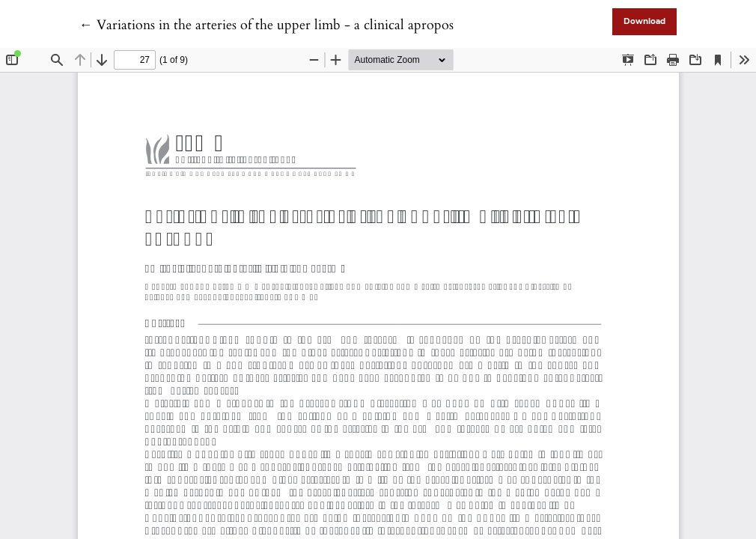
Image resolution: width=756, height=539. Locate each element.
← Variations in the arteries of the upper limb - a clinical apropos (266, 25)
